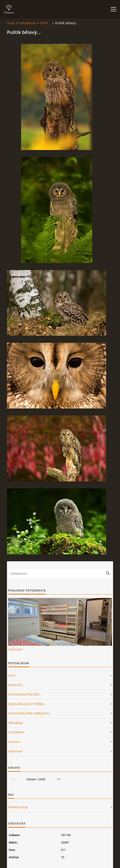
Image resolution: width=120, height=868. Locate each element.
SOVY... (45, 23)
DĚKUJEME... (16, 723)
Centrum (14, 742)
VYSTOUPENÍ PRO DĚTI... (25, 694)
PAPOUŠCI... (16, 685)
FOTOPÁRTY (16, 732)
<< (13, 779)
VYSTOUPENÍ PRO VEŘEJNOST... (30, 713)
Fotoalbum (27, 23)
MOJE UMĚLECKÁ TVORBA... (27, 704)
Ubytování (15, 649)
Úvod (11, 23)
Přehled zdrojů (18, 807)
